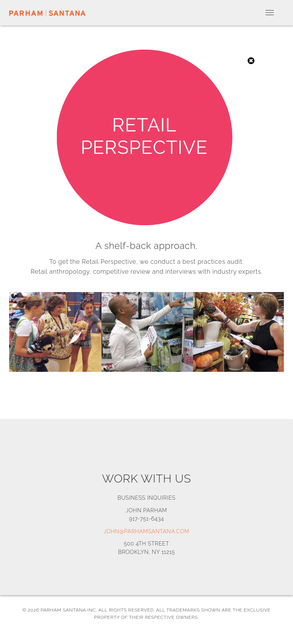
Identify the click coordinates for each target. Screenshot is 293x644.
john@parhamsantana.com (147, 531)
